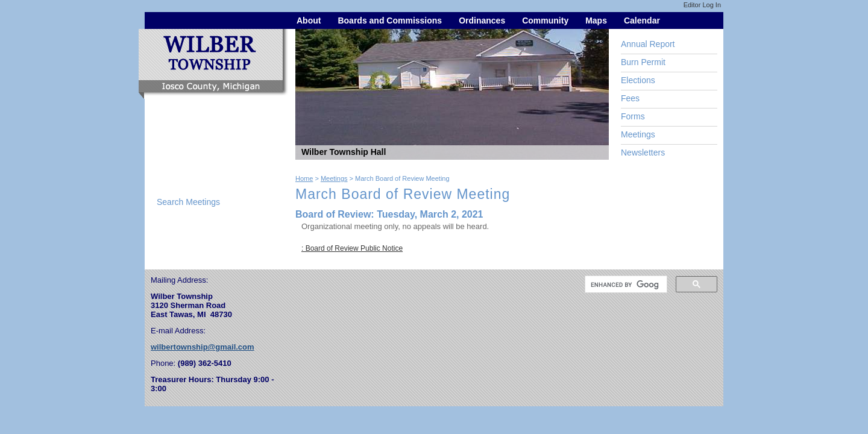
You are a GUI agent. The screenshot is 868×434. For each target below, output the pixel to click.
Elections (638, 80)
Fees (630, 98)
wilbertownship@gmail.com (203, 347)
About (309, 20)
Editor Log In (702, 5)
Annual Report (648, 44)
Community (545, 20)
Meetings (638, 134)
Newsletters (643, 153)
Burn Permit (643, 62)
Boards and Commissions (390, 20)
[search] (625, 285)
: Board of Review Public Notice (352, 248)
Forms (633, 116)
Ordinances (482, 20)
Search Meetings (188, 202)
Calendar (642, 20)
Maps (596, 20)
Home (304, 178)
